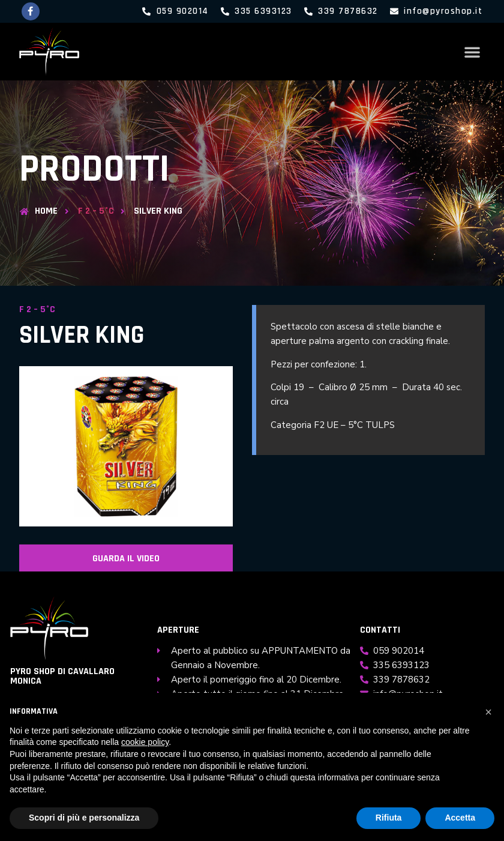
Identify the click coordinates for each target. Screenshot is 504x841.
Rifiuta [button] (389, 818)
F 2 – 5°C (96, 211)
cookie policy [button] (145, 742)
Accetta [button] (460, 818)
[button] (472, 52)
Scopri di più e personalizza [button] (84, 818)
